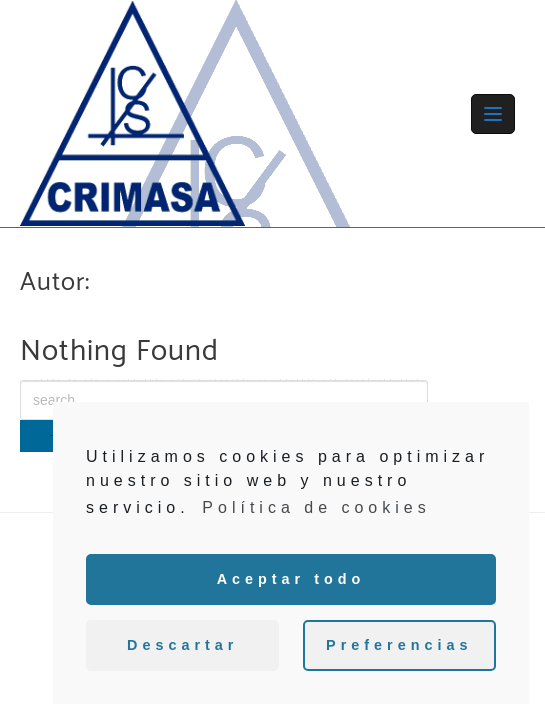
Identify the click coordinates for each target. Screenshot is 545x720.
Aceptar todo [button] (291, 579)
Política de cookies (316, 507)
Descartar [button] (182, 645)
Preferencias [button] (399, 645)
